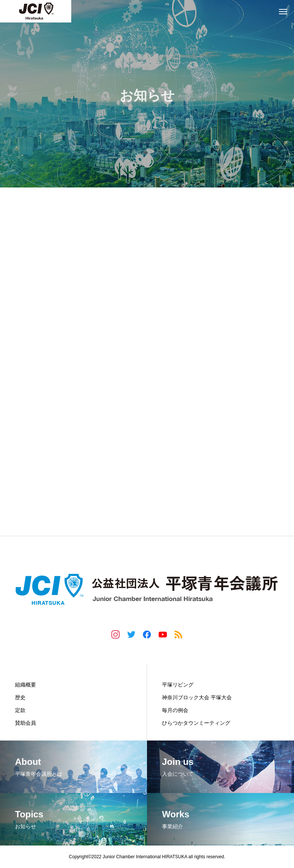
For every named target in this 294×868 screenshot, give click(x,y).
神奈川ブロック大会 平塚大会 (197, 697)
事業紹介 (174, 669)
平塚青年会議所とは (42, 669)
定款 (20, 710)
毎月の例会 (175, 710)
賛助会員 (25, 723)
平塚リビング (178, 685)
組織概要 (25, 685)
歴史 (20, 697)
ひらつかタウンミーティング (196, 723)
